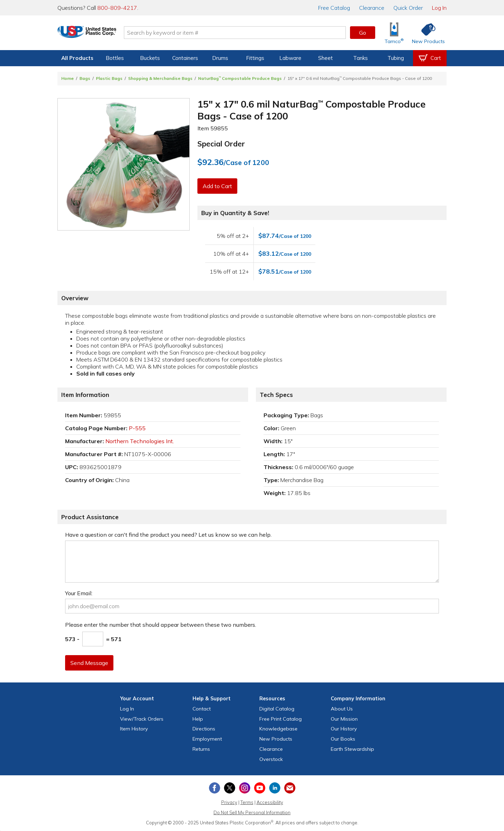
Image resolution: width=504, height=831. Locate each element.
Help (198, 719)
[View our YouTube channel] (260, 788)
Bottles (115, 58)
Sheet (325, 58)
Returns (201, 749)
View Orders (142, 719)
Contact (202, 709)
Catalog (334, 8)
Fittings (255, 58)
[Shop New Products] (426, 33)
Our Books (343, 739)
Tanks (360, 58)
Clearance (372, 8)
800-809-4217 (117, 8)
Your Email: (79, 593)
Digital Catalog (277, 709)
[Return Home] (99, 34)
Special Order (221, 144)
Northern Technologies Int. (140, 441)
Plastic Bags (109, 78)
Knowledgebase (278, 729)
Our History (344, 729)
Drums (220, 58)
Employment (207, 739)
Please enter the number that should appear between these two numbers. (161, 625)
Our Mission (344, 719)
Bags (85, 78)
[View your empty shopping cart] (430, 58)
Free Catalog (281, 719)
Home (68, 78)
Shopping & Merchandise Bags (160, 78)
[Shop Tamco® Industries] (394, 33)
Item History (134, 729)
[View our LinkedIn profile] (275, 788)
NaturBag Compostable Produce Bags (240, 78)
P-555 (137, 428)
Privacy (229, 802)
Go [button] (363, 33)
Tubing (396, 58)
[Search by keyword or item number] (247, 33)
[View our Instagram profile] (245, 788)
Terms (247, 802)
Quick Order (408, 8)
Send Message (90, 663)
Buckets (150, 58)
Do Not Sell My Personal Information (252, 812)
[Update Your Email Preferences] (290, 788)
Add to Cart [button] (218, 186)
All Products (77, 58)
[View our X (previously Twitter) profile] (230, 788)
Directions (204, 729)
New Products (276, 739)
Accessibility (270, 802)
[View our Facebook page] (215, 788)
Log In (439, 8)
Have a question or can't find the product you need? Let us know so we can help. (168, 535)
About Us (342, 709)
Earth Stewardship (352, 749)
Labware (290, 58)
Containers (185, 58)
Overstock (271, 759)
